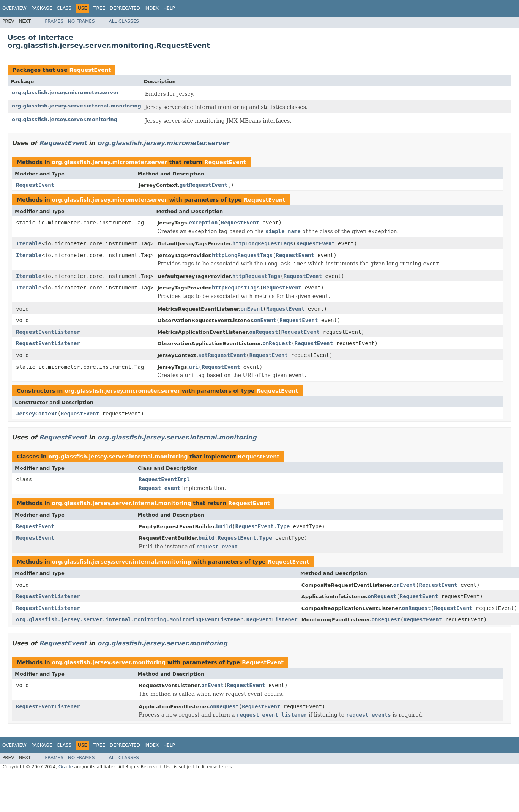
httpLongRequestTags (263, 243)
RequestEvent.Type (263, 526)
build (224, 526)
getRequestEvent (203, 185)
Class (64, 8)
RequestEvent (90, 70)
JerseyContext (37, 414)
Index (152, 8)
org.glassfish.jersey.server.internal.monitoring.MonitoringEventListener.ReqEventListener (157, 619)
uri (194, 367)
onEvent (252, 309)
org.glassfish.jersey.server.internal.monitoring (77, 106)
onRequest (263, 332)
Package (42, 8)
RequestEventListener (48, 332)
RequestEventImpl (164, 479)
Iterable (29, 243)
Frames (54, 21)
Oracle (66, 767)
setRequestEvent (222, 355)
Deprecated (125, 8)
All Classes (124, 21)
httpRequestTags (256, 276)
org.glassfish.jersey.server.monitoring (65, 119)
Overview (14, 8)
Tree (99, 8)
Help (169, 8)
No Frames (81, 21)
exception (203, 223)
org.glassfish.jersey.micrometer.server (65, 92)
